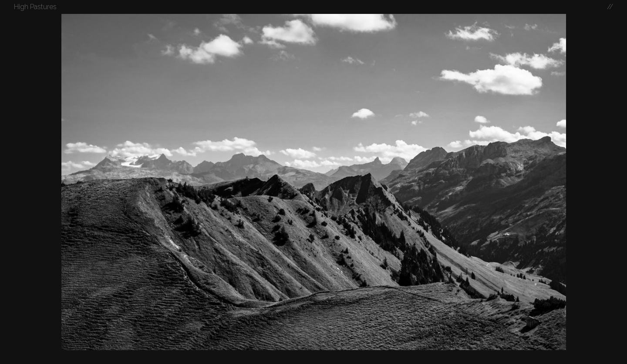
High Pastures (35, 7)
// (610, 7)
